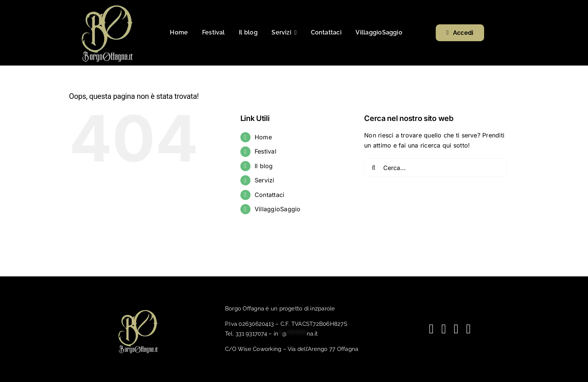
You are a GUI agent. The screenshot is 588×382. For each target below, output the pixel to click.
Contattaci (269, 195)
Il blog (264, 166)
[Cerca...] (435, 168)
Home (263, 137)
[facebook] (431, 329)
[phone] (469, 329)
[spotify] (456, 329)
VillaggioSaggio (278, 209)
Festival (265, 151)
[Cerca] (373, 168)
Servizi (265, 180)
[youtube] (444, 329)
